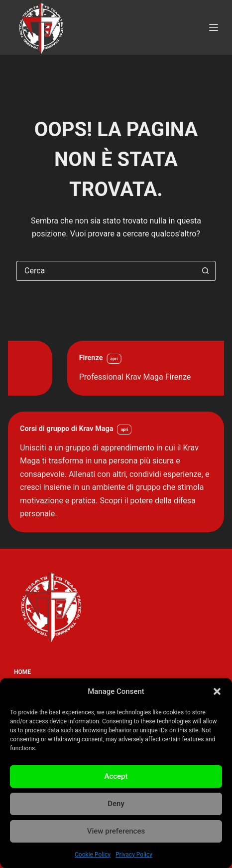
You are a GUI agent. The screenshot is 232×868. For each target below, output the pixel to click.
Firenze (146, 358)
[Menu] (214, 27)
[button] (217, 691)
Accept (116, 776)
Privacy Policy (134, 855)
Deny (116, 804)
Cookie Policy (93, 855)
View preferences (116, 831)
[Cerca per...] (106, 271)
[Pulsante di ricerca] (206, 271)
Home (22, 672)
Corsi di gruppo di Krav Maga (66, 429)
